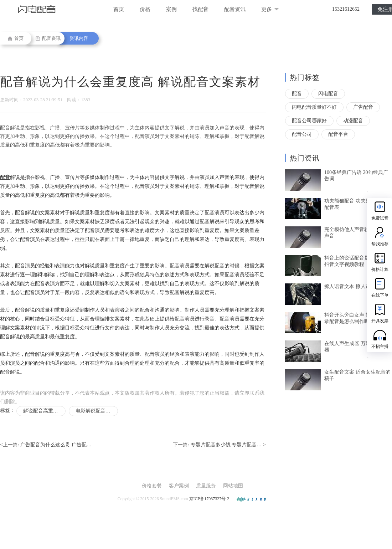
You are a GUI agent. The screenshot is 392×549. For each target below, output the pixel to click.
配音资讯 (235, 9)
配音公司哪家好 (309, 121)
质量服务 (206, 486)
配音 (297, 94)
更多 (270, 9)
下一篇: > (219, 445)
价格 (145, 9)
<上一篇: (46, 445)
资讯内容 (79, 38)
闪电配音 (328, 94)
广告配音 (363, 107)
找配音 (200, 9)
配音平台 (338, 134)
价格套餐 (152, 486)
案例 (171, 9)
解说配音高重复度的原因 (44, 411)
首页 (119, 9)
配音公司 (302, 134)
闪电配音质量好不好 (314, 107)
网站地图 (233, 486)
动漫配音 (353, 121)
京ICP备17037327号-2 (209, 499)
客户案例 (179, 486)
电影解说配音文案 (96, 411)
